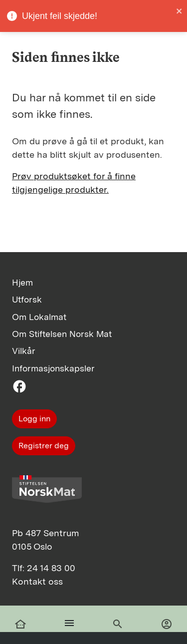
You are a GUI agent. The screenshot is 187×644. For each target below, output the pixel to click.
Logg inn (34, 419)
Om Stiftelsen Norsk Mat (62, 334)
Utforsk (27, 299)
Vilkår (24, 351)
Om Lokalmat (39, 317)
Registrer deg (44, 446)
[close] (180, 11)
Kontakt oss (37, 581)
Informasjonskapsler (53, 368)
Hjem (22, 282)
